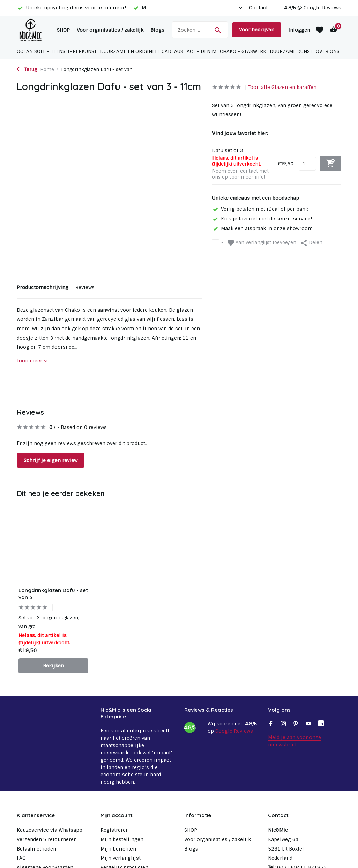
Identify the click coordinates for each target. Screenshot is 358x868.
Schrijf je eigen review (51, 460)
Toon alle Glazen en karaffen (282, 87)
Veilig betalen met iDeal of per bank (260, 209)
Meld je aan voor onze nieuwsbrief (294, 741)
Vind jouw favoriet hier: (240, 133)
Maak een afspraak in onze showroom (262, 228)
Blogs (157, 30)
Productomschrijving (43, 287)
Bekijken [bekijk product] (53, 666)
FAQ (21, 858)
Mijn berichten (118, 849)
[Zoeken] (200, 30)
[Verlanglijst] (320, 30)
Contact (258, 8)
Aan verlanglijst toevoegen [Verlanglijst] (262, 243)
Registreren (115, 830)
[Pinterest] (296, 724)
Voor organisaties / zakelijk (110, 30)
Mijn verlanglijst (121, 858)
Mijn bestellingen (122, 839)
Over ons (328, 51)
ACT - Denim (202, 51)
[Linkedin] (321, 724)
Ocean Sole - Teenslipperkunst (57, 51)
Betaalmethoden (36, 849)
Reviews (85, 287)
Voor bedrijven (257, 30)
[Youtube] (308, 724)
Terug (27, 70)
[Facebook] (271, 724)
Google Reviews (322, 8)
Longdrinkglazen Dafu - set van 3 (53, 594)
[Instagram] (283, 724)
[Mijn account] (299, 30)
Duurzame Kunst (291, 51)
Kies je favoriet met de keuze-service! (262, 219)
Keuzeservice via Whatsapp (50, 830)
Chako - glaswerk (243, 51)
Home (50, 70)
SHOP (63, 30)
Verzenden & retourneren (47, 839)
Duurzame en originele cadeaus (142, 51)
